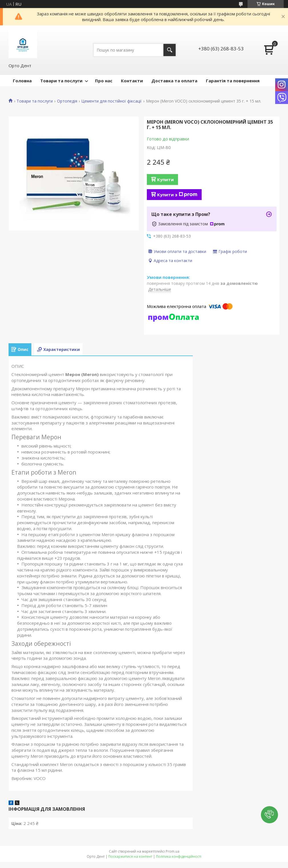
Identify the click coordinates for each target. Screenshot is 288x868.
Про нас (104, 81)
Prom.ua (173, 851)
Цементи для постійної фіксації (111, 101)
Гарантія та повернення (233, 81)
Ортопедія (67, 101)
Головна (22, 81)
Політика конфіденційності (179, 856)
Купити (165, 179)
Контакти (132, 81)
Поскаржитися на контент (130, 856)
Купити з (177, 195)
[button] (269, 815)
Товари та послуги (61, 81)
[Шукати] (170, 50)
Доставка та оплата (174, 81)
